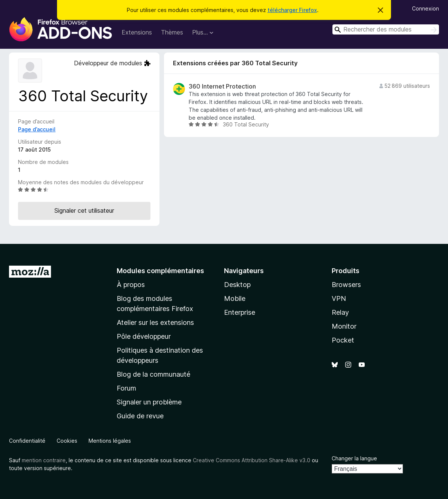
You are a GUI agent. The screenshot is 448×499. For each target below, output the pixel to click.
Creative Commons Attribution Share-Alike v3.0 (252, 460)
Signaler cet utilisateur (84, 210)
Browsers (346, 285)
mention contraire (44, 460)
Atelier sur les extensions (155, 322)
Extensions (137, 32)
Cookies (67, 441)
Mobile (235, 298)
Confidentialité (27, 441)
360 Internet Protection (222, 86)
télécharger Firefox (292, 10)
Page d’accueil (37, 129)
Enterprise (240, 312)
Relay (340, 312)
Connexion (425, 8)
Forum (126, 388)
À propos (131, 285)
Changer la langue (354, 458)
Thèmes (172, 32)
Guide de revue (140, 416)
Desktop (237, 285)
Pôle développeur (144, 336)
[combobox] (386, 29)
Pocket (343, 340)
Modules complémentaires (160, 271)
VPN (339, 298)
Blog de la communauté (153, 374)
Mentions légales (110, 441)
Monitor (344, 326)
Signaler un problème (149, 402)
